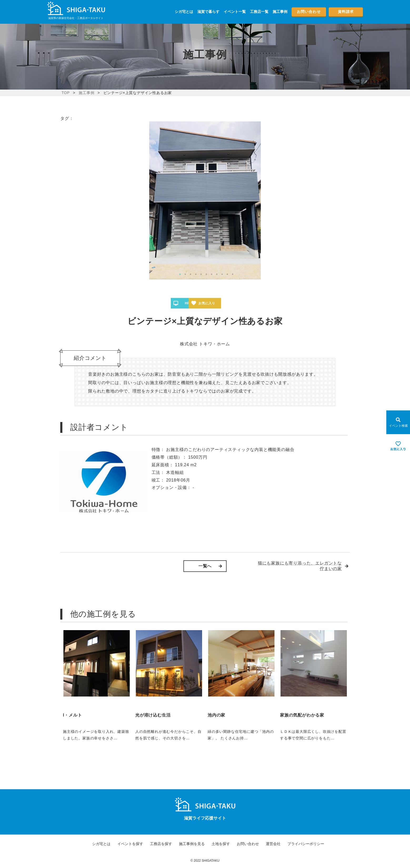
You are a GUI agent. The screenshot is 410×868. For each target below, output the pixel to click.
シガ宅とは (184, 12)
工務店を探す (161, 844)
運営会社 (273, 844)
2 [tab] (185, 274)
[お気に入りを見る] (398, 446)
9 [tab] (222, 274)
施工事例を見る (192, 844)
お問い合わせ (309, 12)
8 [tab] (217, 274)
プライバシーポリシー (306, 844)
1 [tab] (180, 274)
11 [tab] (233, 274)
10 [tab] (227, 274)
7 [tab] (212, 274)
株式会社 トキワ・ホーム (205, 344)
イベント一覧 (235, 12)
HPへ (189, 303)
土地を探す (221, 844)
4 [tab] (196, 274)
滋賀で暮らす (208, 12)
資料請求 (346, 12)
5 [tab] (201, 274)
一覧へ (205, 566)
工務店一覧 (259, 12)
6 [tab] (206, 274)
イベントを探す (130, 844)
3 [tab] (191, 274)
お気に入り (224, 303)
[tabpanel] (205, 200)
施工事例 (280, 12)
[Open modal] (398, 422)
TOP (66, 93)
